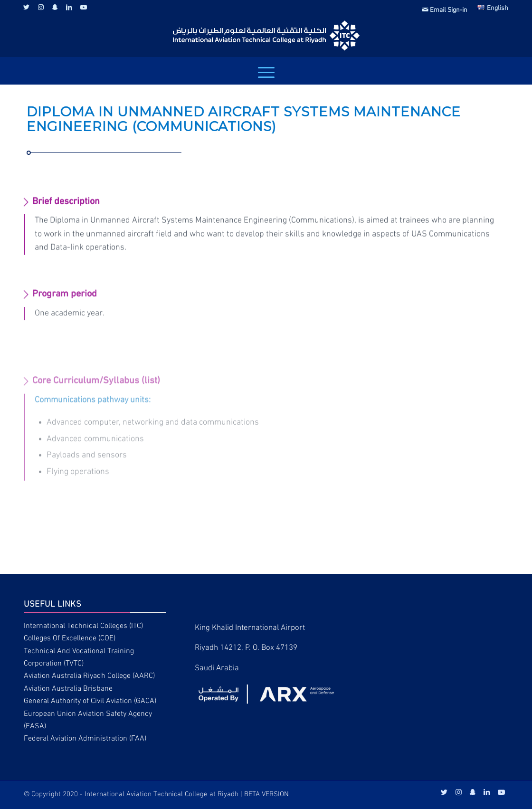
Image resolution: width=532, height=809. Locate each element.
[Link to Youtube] (84, 7)
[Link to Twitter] (26, 7)
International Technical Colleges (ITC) (83, 626)
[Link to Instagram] (41, 7)
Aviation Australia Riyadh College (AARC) (89, 676)
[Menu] (266, 73)
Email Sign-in (445, 10)
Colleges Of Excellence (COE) (70, 638)
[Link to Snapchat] (55, 7)
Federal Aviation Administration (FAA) (85, 739)
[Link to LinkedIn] (69, 7)
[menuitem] (445, 10)
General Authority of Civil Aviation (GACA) (90, 701)
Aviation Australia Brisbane (68, 689)
